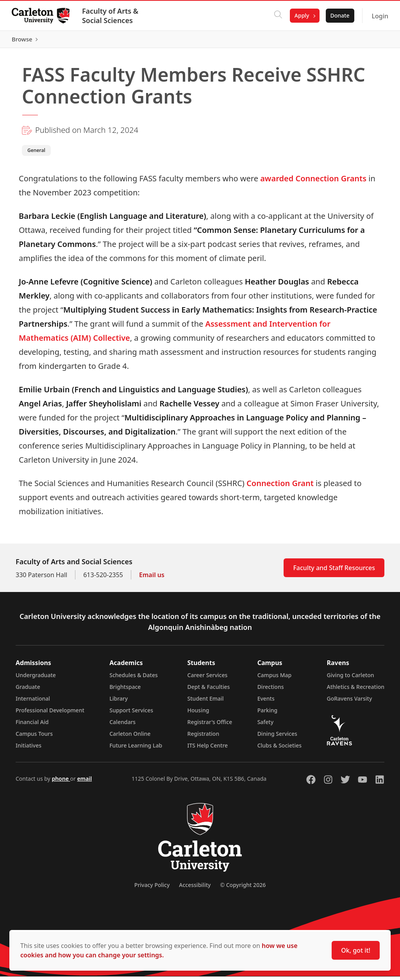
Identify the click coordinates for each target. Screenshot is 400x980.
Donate (339, 15)
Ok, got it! (356, 950)
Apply (301, 15)
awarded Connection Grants (313, 182)
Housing (198, 714)
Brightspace (125, 690)
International (33, 702)
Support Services (131, 714)
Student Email (206, 702)
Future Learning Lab (136, 749)
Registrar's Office (210, 725)
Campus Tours (34, 737)
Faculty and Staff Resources (334, 571)
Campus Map (275, 679)
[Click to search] (277, 16)
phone (61, 782)
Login (379, 16)
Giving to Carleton (351, 679)
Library (119, 702)
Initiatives (29, 749)
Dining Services (277, 737)
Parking (268, 714)
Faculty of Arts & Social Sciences (111, 16)
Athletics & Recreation (356, 690)
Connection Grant (280, 487)
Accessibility (195, 888)
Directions (271, 690)
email (84, 782)
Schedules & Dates (134, 679)
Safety (266, 725)
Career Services (208, 679)
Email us (152, 578)
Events (266, 702)
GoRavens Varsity (350, 702)
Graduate (28, 690)
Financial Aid (32, 725)
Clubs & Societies (279, 749)
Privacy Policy (152, 888)
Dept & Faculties (209, 690)
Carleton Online (130, 737)
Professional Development (50, 714)
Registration (204, 737)
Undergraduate (36, 679)
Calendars (122, 725)
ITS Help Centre (208, 749)
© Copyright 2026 (243, 888)
